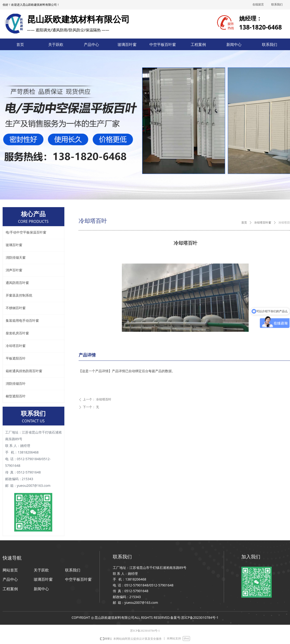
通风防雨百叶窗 (17, 283)
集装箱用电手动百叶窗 (22, 321)
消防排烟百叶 (16, 384)
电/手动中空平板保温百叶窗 (26, 232)
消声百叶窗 (14, 270)
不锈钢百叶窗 (16, 308)
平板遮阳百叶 (16, 359)
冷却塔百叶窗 (263, 223)
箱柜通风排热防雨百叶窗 (24, 371)
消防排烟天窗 (16, 258)
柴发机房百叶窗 (17, 333)
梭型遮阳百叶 (16, 396)
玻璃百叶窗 (14, 245)
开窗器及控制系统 (19, 295)
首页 (244, 223)
